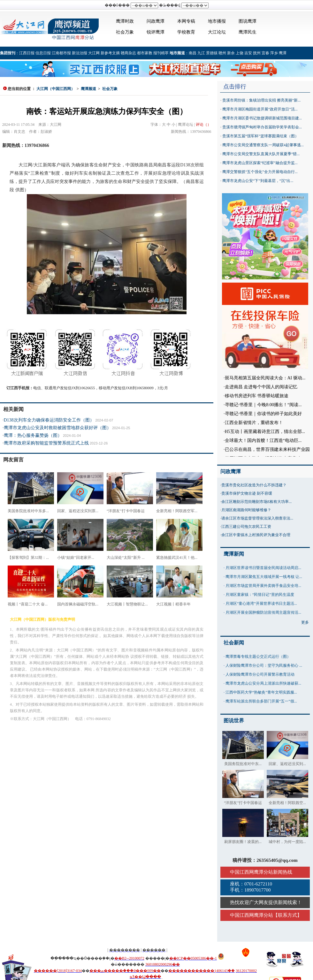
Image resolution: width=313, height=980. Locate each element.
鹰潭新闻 (234, 554)
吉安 (248, 53)
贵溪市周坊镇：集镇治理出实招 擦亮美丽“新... (261, 100)
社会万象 (125, 32)
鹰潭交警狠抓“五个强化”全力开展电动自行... (260, 172)
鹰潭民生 (248, 32)
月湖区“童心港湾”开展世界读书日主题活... (261, 604)
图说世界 (234, 721)
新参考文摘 (110, 53)
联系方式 (287, 915)
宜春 (265, 53)
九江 (201, 53)
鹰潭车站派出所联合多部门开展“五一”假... (261, 701)
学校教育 (186, 32)
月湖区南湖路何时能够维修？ (246, 510)
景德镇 (212, 53)
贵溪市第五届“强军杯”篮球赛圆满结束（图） (260, 136)
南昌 (193, 53)
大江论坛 (217, 32)
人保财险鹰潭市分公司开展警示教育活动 (260, 674)
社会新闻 (234, 643)
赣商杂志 (128, 53)
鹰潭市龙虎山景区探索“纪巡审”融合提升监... (260, 163)
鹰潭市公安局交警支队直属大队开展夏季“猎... (261, 154)
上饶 (240, 53)
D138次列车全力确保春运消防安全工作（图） (49, 420)
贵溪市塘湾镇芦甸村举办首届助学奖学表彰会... (262, 127)
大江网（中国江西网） (56, 89)
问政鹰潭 (156, 21)
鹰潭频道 (88, 89)
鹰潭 (283, 53)
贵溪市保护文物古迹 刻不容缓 (247, 493)
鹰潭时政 (125, 21)
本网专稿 (186, 21)
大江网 (94, 53)
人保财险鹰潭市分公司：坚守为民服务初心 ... (264, 665)
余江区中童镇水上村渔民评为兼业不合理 (256, 535)
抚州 (257, 53)
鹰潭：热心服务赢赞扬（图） (33, 435)
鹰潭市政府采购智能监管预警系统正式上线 (46, 443)
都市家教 (145, 53)
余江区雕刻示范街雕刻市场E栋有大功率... (256, 502)
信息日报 (43, 53)
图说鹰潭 (248, 21)
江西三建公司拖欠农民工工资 (246, 527)
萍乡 (274, 53)
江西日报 (27, 53)
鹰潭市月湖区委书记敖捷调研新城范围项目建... (262, 118)
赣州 (222, 53)
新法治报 (80, 53)
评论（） (203, 125)
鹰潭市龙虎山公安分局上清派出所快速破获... (263, 683)
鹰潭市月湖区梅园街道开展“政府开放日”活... (260, 109)
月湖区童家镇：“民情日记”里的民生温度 (260, 595)
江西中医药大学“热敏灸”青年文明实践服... (261, 692)
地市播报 (217, 21)
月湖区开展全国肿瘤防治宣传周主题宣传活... (263, 612)
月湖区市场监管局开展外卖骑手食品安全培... (263, 586)
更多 (305, 622)
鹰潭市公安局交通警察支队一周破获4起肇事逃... (263, 145)
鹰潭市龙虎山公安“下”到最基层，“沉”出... (258, 181)
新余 (231, 53)
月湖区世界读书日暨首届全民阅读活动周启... (263, 568)
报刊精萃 (161, 53)
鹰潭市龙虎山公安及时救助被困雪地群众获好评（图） (57, 428)
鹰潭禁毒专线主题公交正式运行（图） (258, 657)
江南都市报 (61, 53)
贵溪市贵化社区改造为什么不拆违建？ (254, 485)
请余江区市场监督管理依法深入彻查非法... (257, 518)
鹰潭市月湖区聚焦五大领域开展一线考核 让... (264, 577)
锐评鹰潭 (156, 32)
